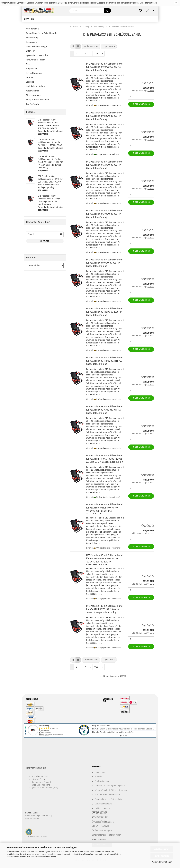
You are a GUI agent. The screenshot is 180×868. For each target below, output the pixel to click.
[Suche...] (107, 11)
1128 (96, 54)
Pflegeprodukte (33, 95)
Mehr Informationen (148, 3)
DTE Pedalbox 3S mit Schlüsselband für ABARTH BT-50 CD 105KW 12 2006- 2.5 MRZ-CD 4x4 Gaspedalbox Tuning (105, 459)
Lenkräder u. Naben (35, 86)
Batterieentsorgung (103, 804)
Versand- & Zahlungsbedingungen (110, 786)
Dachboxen (31, 42)
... (90, 54)
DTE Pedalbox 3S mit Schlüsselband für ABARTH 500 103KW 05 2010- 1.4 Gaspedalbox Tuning (104, 67)
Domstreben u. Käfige (36, 47)
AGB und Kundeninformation (108, 795)
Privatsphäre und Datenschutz (108, 799)
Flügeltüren (31, 69)
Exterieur (30, 51)
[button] (148, 11)
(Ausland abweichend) (112, 105)
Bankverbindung (102, 781)
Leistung (30, 82)
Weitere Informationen (162, 862)
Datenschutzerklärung (47, 857)
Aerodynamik (32, 29)
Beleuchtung (32, 38)
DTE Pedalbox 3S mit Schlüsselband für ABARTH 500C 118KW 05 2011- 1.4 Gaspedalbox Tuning (104, 361)
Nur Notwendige (162, 856)
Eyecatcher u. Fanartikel (37, 55)
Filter (28, 64)
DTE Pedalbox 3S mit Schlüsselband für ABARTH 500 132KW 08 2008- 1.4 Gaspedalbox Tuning (104, 165)
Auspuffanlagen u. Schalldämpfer (42, 33)
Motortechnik (32, 91)
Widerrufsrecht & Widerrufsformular (111, 790)
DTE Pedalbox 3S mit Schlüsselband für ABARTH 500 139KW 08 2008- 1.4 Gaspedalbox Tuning (104, 214)
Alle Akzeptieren (162, 849)
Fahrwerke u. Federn (36, 60)
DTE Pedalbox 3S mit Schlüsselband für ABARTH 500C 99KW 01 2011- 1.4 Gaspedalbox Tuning (104, 410)
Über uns (29, 19)
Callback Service (102, 808)
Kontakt (98, 777)
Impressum (100, 772)
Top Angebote (33, 104)
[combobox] (91, 47)
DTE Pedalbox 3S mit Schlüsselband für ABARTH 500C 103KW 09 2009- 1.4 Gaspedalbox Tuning (104, 312)
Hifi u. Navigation (34, 73)
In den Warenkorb (141, 104)
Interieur (30, 78)
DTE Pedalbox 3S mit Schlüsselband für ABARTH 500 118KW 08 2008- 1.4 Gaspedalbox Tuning (104, 116)
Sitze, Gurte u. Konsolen (37, 100)
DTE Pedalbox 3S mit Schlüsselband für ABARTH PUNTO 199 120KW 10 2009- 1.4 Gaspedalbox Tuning (104, 609)
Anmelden (45, 241)
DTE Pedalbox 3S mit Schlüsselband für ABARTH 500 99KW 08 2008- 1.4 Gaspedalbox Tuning (104, 263)
